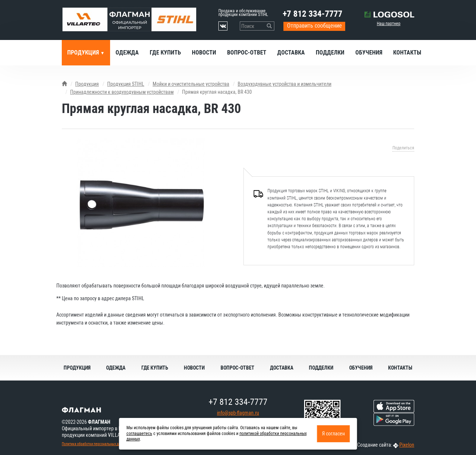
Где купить (165, 53)
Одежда (127, 53)
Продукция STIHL (126, 84)
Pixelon (407, 445)
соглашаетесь (139, 434)
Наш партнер (389, 24)
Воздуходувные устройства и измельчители (285, 84)
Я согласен (333, 434)
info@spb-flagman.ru (238, 413)
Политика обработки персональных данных (95, 444)
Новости (204, 53)
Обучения (369, 53)
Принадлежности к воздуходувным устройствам (122, 92)
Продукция (84, 53)
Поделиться (403, 148)
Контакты (407, 53)
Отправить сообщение (314, 26)
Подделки (330, 53)
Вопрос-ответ (247, 53)
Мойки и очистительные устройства (191, 84)
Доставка (291, 53)
